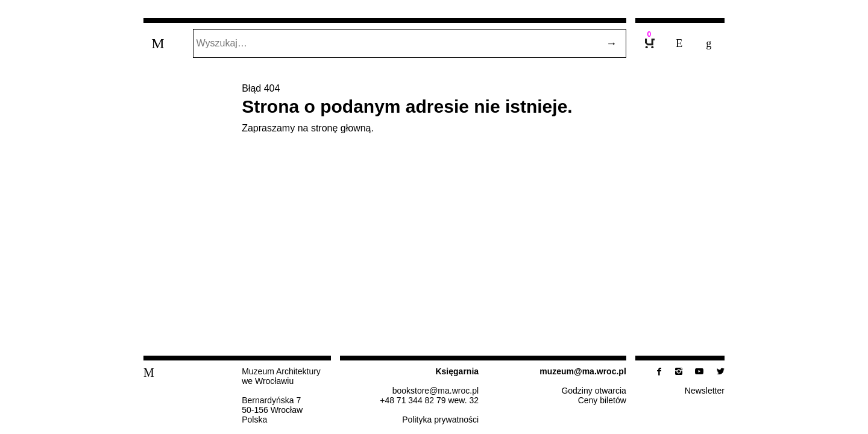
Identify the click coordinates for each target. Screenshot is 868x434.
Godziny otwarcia (593, 391)
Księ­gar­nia (457, 371)
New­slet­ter (705, 391)
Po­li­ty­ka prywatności (440, 420)
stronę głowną (341, 128)
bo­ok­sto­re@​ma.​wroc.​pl (436, 391)
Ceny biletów (602, 400)
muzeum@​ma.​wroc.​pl (583, 371)
